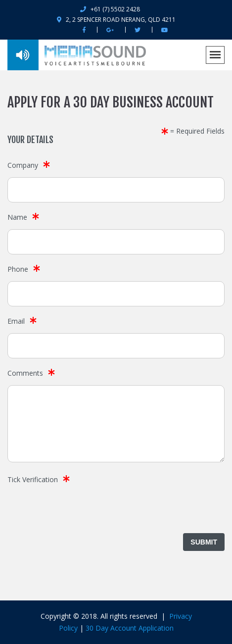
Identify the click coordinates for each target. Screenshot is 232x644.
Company (23, 165)
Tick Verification (33, 479)
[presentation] (83, 511)
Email (16, 321)
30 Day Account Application (130, 628)
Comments (25, 373)
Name (17, 217)
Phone (18, 269)
